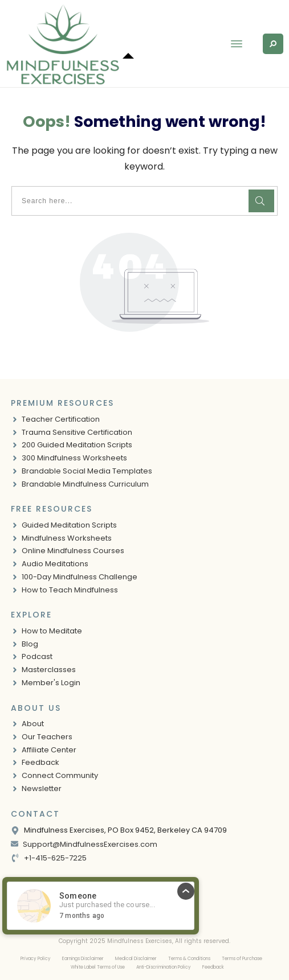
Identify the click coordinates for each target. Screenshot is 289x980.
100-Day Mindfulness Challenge (80, 577)
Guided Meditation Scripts (69, 525)
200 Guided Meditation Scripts (77, 445)
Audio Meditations (55, 564)
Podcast (37, 656)
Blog (30, 644)
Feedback (40, 762)
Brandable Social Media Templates (87, 471)
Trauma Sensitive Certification (77, 432)
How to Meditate (52, 631)
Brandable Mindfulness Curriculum (85, 484)
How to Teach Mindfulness (70, 590)
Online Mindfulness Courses (73, 551)
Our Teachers (47, 737)
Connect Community (60, 775)
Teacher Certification (61, 419)
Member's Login (51, 683)
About (33, 724)
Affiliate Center (49, 750)
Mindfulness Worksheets (67, 538)
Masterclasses (49, 670)
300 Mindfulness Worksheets (74, 458)
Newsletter (42, 788)
